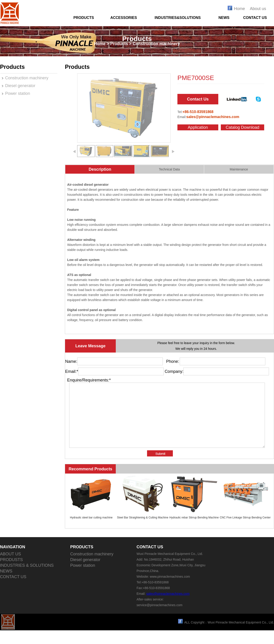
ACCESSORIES (124, 18)
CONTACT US (255, 18)
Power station (18, 93)
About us (258, 9)
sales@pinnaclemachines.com (168, 607)
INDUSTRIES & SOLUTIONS (27, 579)
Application (198, 127)
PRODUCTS (84, 18)
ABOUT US (11, 568)
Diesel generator (20, 86)
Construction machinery (27, 78)
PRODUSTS (11, 573)
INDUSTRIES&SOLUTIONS (178, 18)
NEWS (224, 18)
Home (240, 9)
